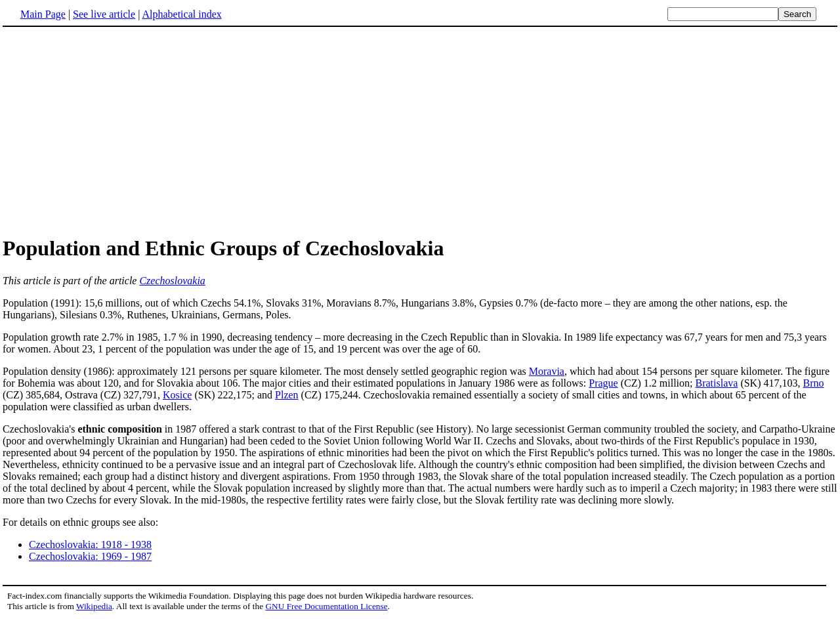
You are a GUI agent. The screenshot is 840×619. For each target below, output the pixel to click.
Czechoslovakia (172, 281)
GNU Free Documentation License (326, 606)
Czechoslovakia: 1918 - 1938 (90, 544)
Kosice (177, 395)
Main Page (43, 14)
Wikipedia (94, 606)
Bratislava (717, 383)
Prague (603, 383)
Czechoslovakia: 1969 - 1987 (90, 556)
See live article (104, 14)
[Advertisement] (113, 131)
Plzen (287, 395)
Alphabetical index (181, 14)
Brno (813, 383)
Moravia (547, 371)
